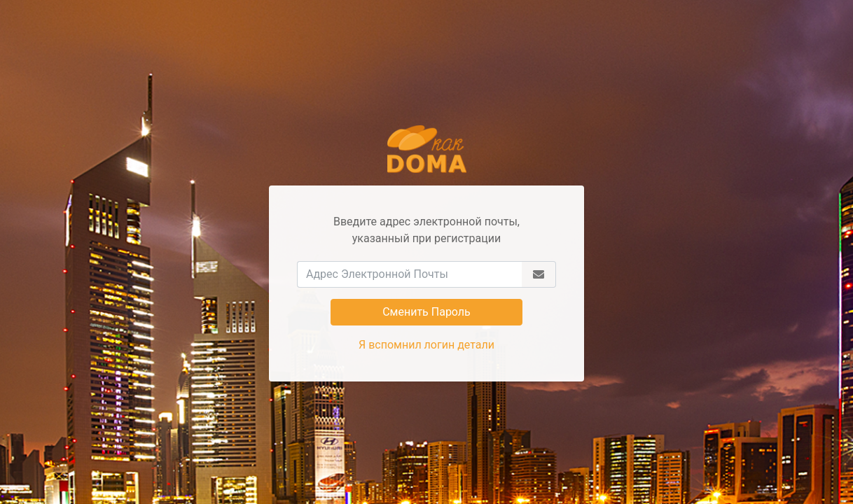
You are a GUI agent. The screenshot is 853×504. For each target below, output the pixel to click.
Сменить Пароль (426, 312)
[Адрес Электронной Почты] (409, 274)
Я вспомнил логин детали (426, 345)
